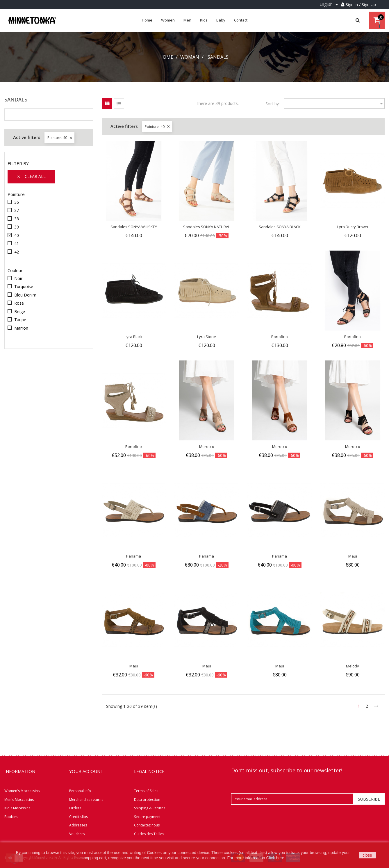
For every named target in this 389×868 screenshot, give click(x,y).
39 (17, 227)
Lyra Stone (207, 337)
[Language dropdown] (330, 5)
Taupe (20, 320)
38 (17, 219)
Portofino (280, 337)
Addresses (78, 825)
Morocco (207, 446)
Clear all (31, 176)
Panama (134, 556)
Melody (353, 666)
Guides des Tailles (149, 834)
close (367, 855)
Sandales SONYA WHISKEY (134, 227)
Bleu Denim (25, 295)
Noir (18, 278)
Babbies (11, 817)
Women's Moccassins (22, 791)
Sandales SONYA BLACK (280, 227)
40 (17, 235)
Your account (86, 771)
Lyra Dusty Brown (353, 227)
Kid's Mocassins (17, 808)
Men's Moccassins (19, 800)
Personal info (80, 791)
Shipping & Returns (150, 808)
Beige (20, 311)
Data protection (147, 800)
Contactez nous (147, 825)
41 (17, 243)
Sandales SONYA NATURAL (207, 227)
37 (17, 210)
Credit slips (78, 817)
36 (17, 202)
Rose (19, 303)
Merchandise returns (86, 800)
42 (17, 252)
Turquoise (24, 286)
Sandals (16, 99)
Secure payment (147, 817)
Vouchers (77, 834)
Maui (353, 556)
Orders (75, 808)
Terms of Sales (146, 791)
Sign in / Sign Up (361, 5)
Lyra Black (134, 337)
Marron (21, 328)
